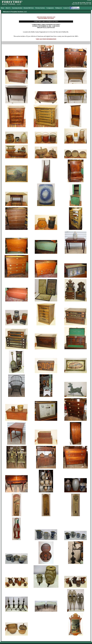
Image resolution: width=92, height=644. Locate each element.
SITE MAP (89, 0)
